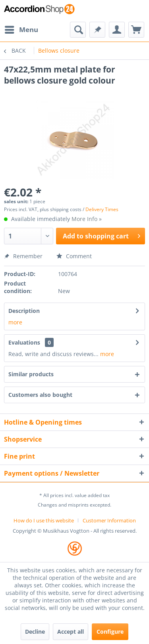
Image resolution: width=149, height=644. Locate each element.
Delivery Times (102, 209)
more (15, 322)
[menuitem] (21, 30)
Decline (35, 632)
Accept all (71, 632)
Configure (110, 632)
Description (24, 311)
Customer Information (109, 520)
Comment (74, 256)
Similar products (31, 374)
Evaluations (24, 342)
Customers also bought (40, 395)
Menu (21, 29)
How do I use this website (44, 520)
